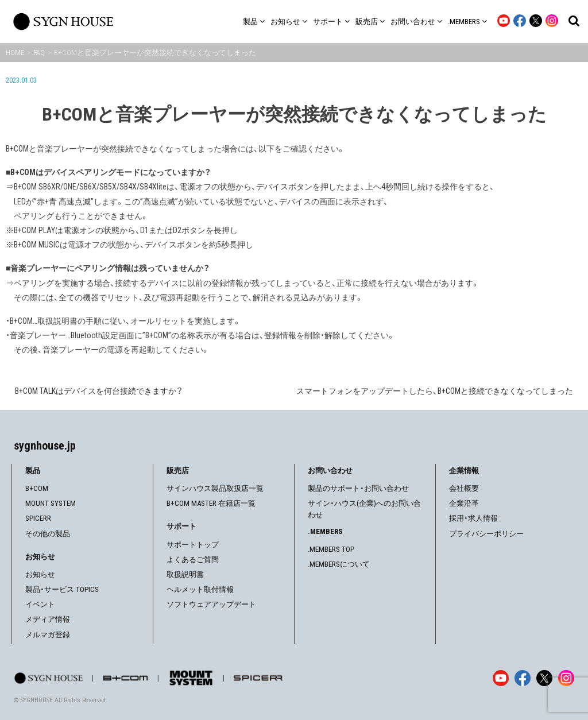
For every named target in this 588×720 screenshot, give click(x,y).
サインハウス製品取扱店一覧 (215, 488)
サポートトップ (193, 545)
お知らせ (40, 574)
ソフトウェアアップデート (211, 604)
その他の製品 (48, 534)
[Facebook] (523, 678)
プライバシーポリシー (486, 534)
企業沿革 (464, 503)
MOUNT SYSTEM (51, 503)
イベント (40, 604)
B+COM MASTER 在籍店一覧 (211, 503)
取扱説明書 (185, 574)
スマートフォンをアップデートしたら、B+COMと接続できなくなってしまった (435, 391)
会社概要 (464, 488)
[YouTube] (501, 678)
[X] (544, 678)
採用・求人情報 (473, 518)
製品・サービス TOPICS (62, 589)
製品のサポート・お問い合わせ (358, 488)
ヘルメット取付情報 (200, 589)
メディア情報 (48, 619)
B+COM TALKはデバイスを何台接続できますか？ (99, 391)
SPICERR (38, 518)
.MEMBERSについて (339, 564)
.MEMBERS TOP (331, 549)
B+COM (37, 488)
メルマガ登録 (48, 635)
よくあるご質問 (193, 560)
